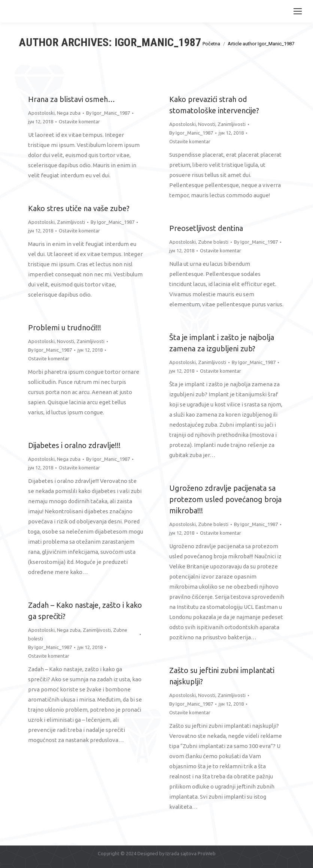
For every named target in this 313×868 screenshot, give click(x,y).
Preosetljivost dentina (206, 228)
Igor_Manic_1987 (158, 42)
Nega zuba (69, 113)
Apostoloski (41, 113)
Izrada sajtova (181, 853)
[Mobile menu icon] (298, 11)
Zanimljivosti (232, 124)
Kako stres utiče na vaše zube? (79, 208)
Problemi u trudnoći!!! (65, 328)
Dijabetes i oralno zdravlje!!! (74, 445)
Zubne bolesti (213, 242)
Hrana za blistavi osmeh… (72, 99)
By (108, 113)
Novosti (207, 124)
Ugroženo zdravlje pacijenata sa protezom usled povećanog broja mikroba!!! (225, 499)
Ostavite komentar (79, 121)
